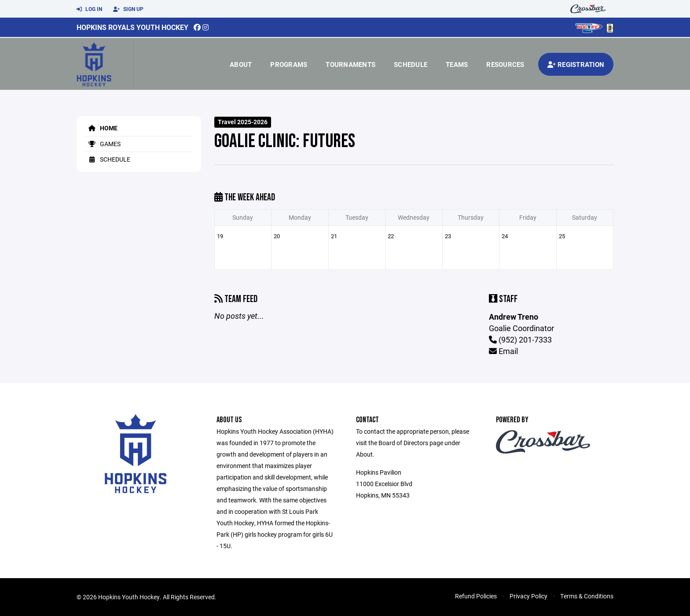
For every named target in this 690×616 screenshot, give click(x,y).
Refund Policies (476, 596)
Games (103, 144)
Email (503, 351)
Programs (289, 64)
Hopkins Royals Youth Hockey (132, 27)
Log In (89, 9)
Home (101, 128)
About (241, 64)
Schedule (411, 64)
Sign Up (128, 9)
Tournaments (351, 64)
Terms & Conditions (587, 596)
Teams (457, 64)
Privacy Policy (529, 596)
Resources (505, 64)
